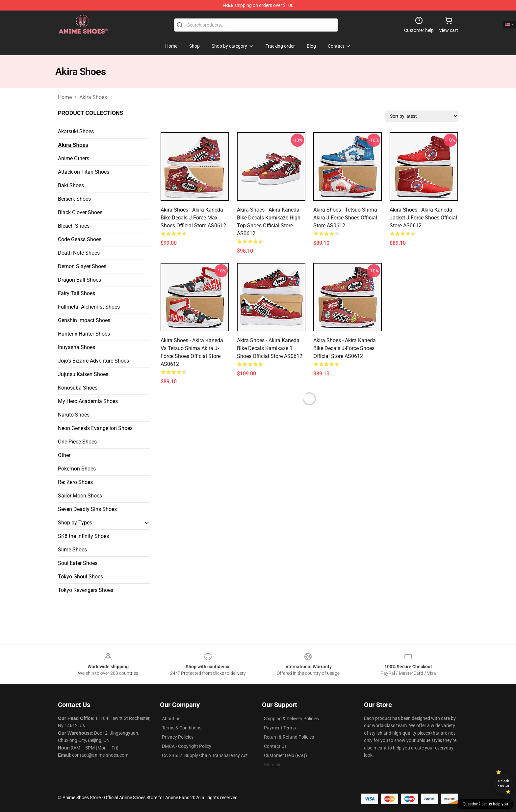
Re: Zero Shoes (75, 482)
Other (64, 455)
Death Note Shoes (79, 253)
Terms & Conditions (182, 728)
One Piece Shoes (77, 442)
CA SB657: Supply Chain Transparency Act (205, 755)
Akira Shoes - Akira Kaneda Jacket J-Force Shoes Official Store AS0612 (423, 218)
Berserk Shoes (74, 199)
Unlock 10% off (504, 784)
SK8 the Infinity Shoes (83, 536)
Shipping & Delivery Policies (291, 719)
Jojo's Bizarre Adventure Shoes (93, 361)
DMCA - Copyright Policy (187, 746)
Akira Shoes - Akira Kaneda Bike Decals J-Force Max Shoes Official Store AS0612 (193, 218)
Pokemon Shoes (77, 469)
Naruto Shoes (74, 415)
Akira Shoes (93, 97)
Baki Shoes (71, 185)
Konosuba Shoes (78, 388)
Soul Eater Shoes (78, 563)
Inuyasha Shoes (77, 347)
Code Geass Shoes (80, 239)
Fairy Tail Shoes (77, 293)
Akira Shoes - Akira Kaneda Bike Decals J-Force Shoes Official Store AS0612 (345, 348)
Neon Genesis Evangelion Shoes (95, 428)
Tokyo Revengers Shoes (86, 590)
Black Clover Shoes (80, 212)
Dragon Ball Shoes (79, 280)
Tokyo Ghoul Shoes (80, 577)
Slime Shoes (72, 550)
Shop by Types (75, 523)
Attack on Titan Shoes (84, 172)
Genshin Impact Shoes (84, 320)
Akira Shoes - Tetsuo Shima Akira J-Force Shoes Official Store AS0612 (345, 218)
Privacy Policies (178, 737)
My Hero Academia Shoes (88, 401)
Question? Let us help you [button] (485, 804)
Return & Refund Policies (289, 737)
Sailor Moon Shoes (80, 496)
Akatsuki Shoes (76, 131)
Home (65, 97)
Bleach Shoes (74, 226)
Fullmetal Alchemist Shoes (89, 307)
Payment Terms (280, 728)
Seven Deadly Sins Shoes (87, 509)
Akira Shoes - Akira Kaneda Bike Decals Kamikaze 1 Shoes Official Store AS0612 (270, 348)
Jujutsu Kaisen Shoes (83, 374)
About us (171, 719)
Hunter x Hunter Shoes (84, 334)
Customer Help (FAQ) (285, 755)
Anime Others (74, 158)
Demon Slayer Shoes (82, 266)
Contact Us (275, 746)
